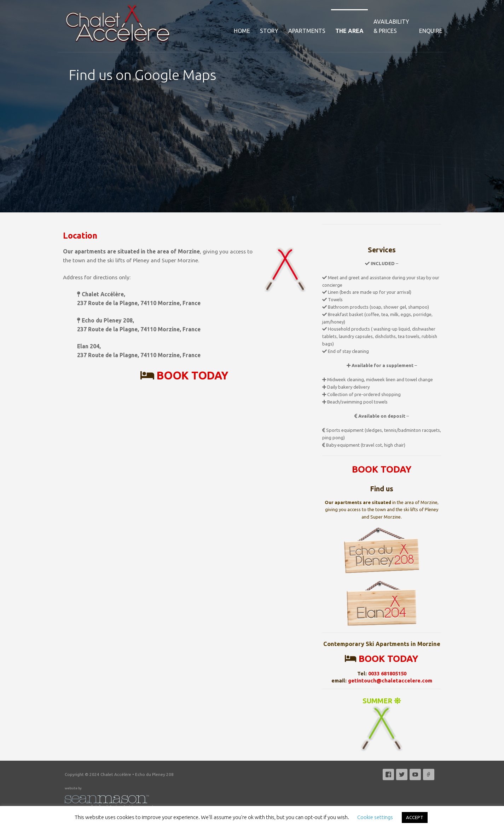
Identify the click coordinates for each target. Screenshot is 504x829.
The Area (349, 31)
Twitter (402, 774)
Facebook (388, 774)
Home (242, 31)
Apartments (307, 31)
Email (429, 774)
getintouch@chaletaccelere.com (390, 681)
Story (269, 31)
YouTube (415, 774)
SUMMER (382, 725)
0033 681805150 (387, 673)
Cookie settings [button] (375, 817)
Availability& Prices (391, 26)
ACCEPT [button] (415, 817)
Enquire (431, 31)
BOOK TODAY (193, 375)
